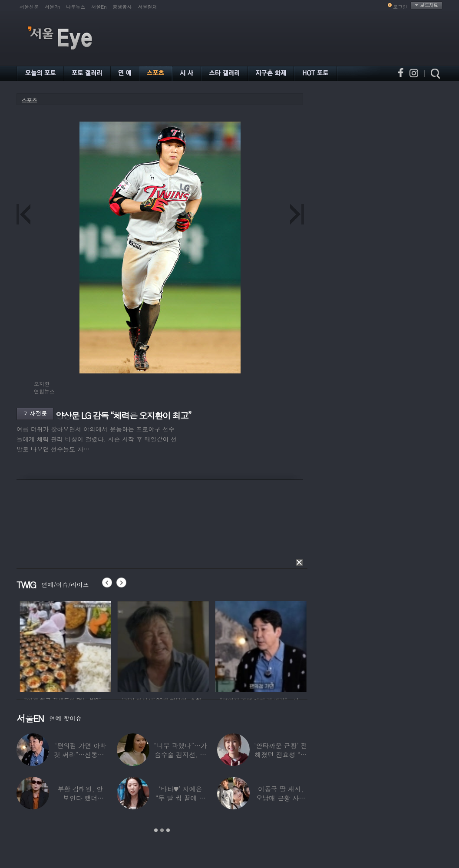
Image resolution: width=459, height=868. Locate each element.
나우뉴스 (76, 7)
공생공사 (122, 7)
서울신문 (29, 7)
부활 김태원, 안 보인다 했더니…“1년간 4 (80, 798)
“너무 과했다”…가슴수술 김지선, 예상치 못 (180, 754)
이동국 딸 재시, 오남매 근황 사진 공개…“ (281, 798)
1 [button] (156, 830)
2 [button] (162, 830)
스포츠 (29, 100)
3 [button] (168, 830)
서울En (99, 7)
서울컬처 (148, 7)
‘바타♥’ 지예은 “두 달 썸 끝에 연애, (180, 798)
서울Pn (52, 7)
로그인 (400, 7)
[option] (85, 645)
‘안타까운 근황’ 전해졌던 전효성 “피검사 (281, 754)
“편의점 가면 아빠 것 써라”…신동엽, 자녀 (80, 754)
